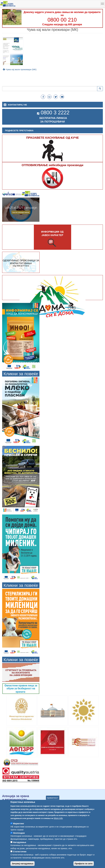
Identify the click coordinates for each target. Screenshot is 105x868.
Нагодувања (20, 848)
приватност (53, 804)
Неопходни (19, 839)
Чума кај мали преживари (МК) (21, 69)
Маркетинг (19, 829)
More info (58, 824)
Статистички (20, 857)
